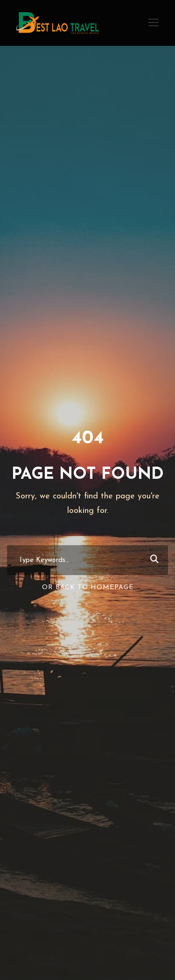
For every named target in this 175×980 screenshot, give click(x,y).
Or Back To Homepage (88, 587)
